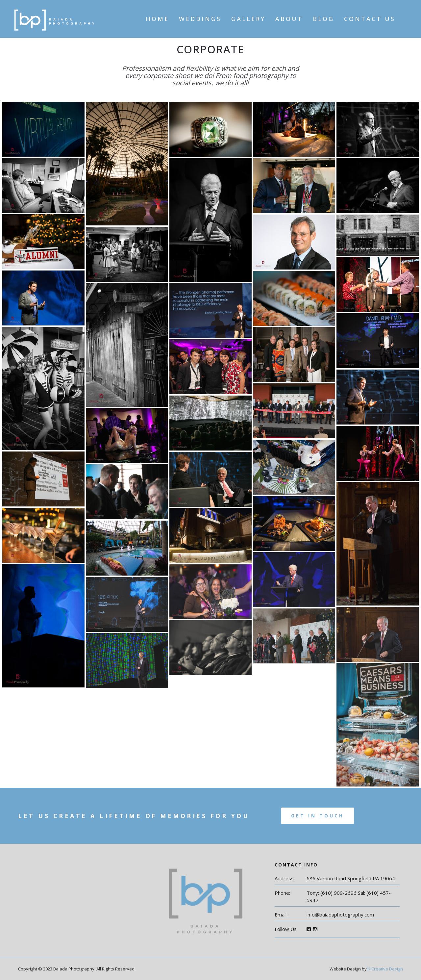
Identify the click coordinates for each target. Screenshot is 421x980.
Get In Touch (318, 816)
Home (157, 19)
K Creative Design (385, 969)
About (289, 19)
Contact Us (370, 19)
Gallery (248, 19)
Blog (323, 19)
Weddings (200, 19)
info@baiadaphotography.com (340, 915)
